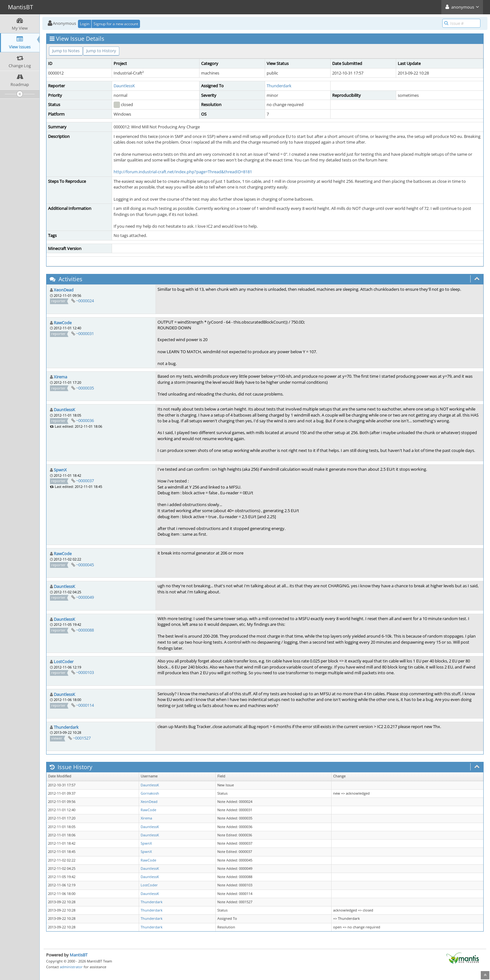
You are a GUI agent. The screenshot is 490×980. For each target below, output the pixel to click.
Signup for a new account (116, 24)
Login (85, 24)
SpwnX (60, 470)
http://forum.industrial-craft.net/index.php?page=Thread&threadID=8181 (183, 172)
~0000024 (85, 301)
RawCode (63, 323)
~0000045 (85, 565)
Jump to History (101, 51)
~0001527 (82, 738)
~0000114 (85, 705)
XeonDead (64, 290)
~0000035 (85, 388)
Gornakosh (150, 793)
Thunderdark (279, 86)
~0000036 (85, 420)
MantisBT (79, 955)
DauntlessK (124, 86)
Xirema (60, 377)
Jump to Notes (66, 51)
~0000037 (85, 481)
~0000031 (85, 333)
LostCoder (64, 662)
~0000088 (85, 630)
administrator (71, 967)
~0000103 (85, 672)
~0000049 (85, 597)
